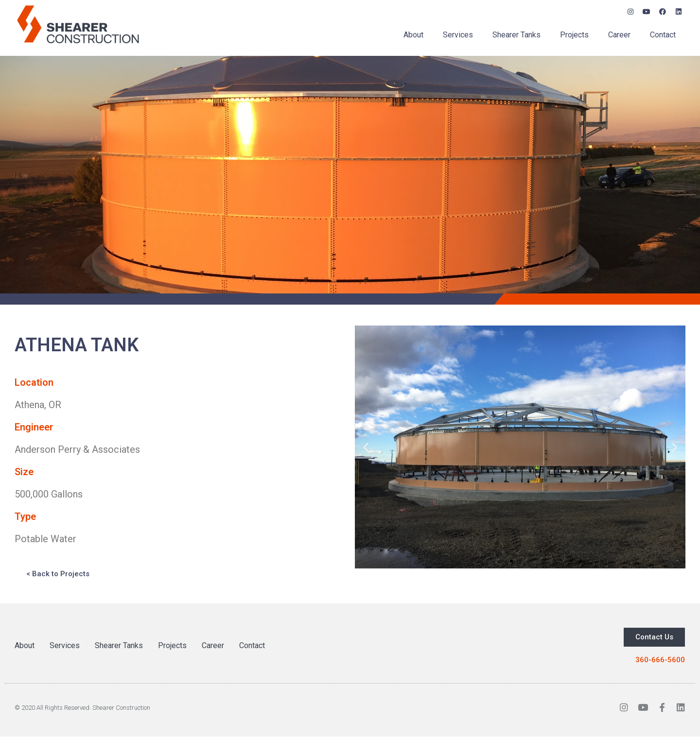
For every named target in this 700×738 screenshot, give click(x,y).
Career (619, 35)
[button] (366, 447)
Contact (663, 35)
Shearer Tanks (516, 35)
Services (458, 35)
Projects (574, 35)
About (413, 35)
